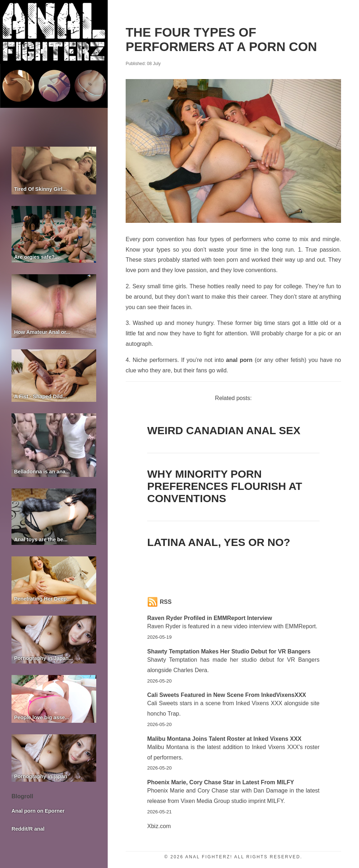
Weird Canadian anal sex (224, 430)
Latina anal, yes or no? (219, 542)
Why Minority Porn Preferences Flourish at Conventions (225, 486)
